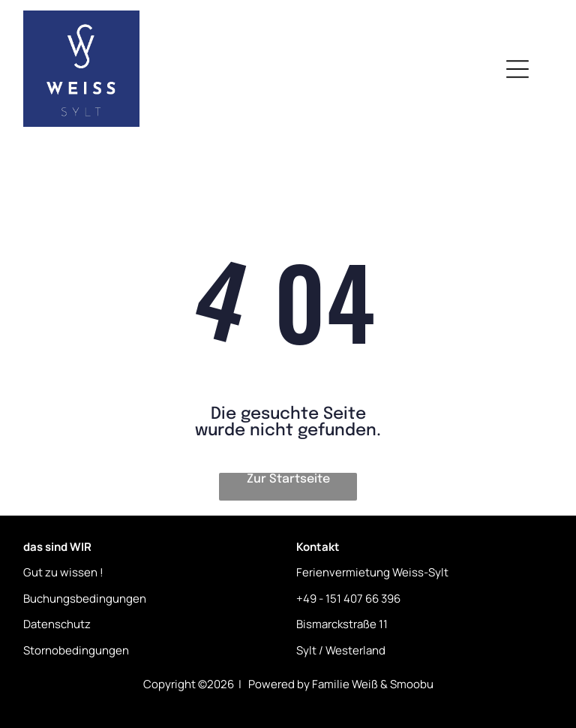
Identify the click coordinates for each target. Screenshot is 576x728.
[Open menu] (517, 69)
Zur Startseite (288, 479)
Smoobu (412, 684)
